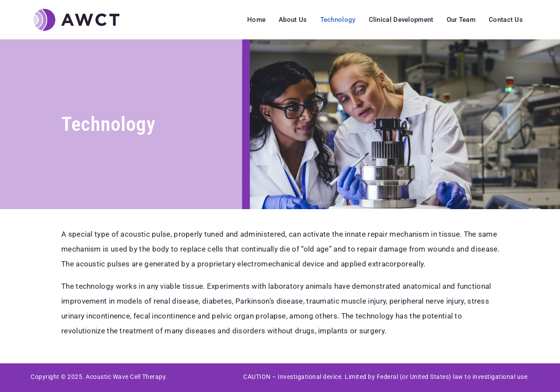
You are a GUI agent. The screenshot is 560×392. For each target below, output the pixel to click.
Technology (338, 20)
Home (256, 20)
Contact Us (506, 20)
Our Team (461, 20)
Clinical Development (401, 20)
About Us (293, 20)
